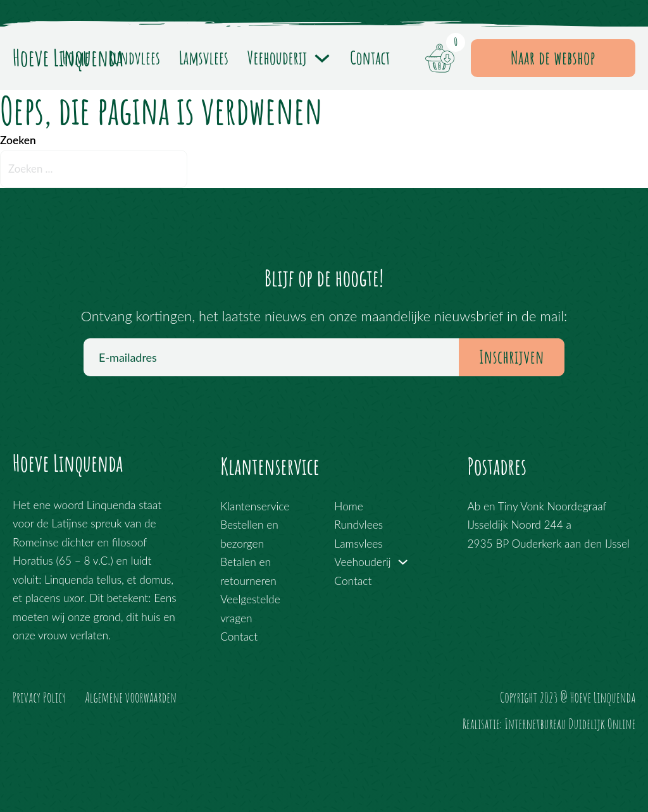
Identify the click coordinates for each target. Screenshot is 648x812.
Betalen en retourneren (248, 571)
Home (76, 58)
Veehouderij (277, 58)
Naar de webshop (553, 58)
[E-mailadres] (324, 357)
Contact (370, 58)
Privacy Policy (39, 697)
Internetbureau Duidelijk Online (570, 724)
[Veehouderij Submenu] (322, 58)
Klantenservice (255, 506)
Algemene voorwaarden (131, 697)
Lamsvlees (204, 58)
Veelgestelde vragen (250, 608)
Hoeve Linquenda (68, 464)
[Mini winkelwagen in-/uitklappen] (440, 58)
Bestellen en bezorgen (249, 534)
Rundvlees (134, 58)
